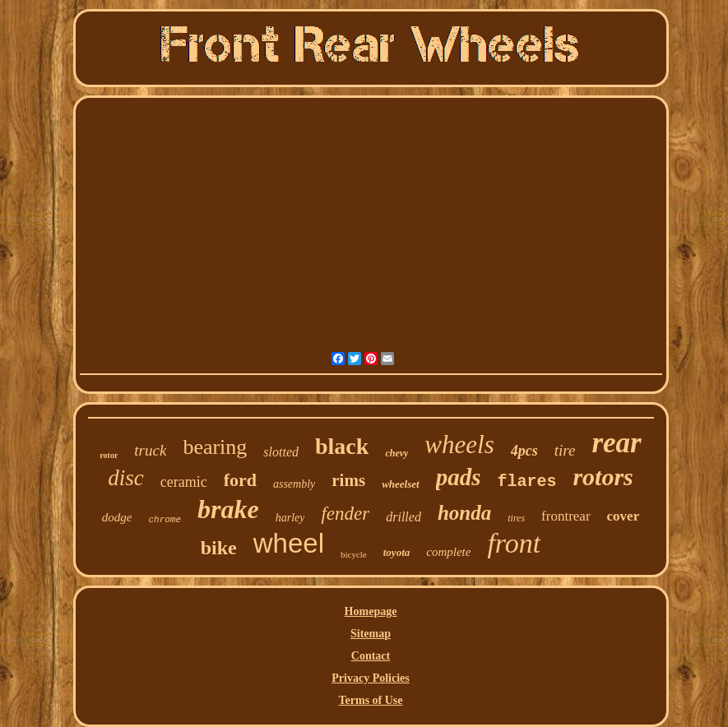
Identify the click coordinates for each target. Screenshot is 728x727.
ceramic (184, 482)
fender (345, 514)
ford (240, 480)
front (514, 543)
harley (290, 518)
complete (448, 552)
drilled (403, 517)
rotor (109, 455)
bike (219, 548)
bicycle (354, 554)
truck (150, 450)
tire (565, 450)
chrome (165, 520)
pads (459, 477)
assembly (294, 484)
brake (228, 509)
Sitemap (371, 634)
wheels (459, 445)
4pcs (524, 451)
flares (526, 482)
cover (624, 516)
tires (516, 518)
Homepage (371, 611)
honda (464, 513)
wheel (289, 543)
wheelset (401, 484)
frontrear (566, 516)
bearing (215, 447)
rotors (603, 477)
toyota (397, 552)
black (342, 446)
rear (616, 443)
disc (126, 478)
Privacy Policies (370, 678)
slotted (281, 452)
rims (348, 480)
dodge (117, 517)
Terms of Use (370, 700)
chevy (396, 453)
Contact (371, 656)
